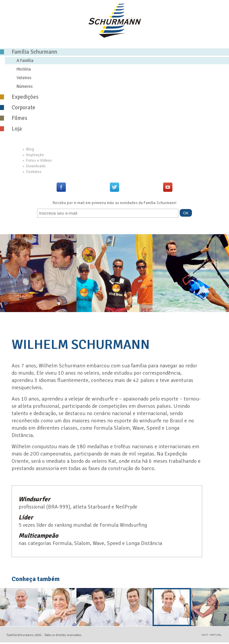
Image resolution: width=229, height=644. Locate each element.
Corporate (18, 107)
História (24, 69)
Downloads (34, 166)
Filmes (14, 118)
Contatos (32, 172)
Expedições (19, 97)
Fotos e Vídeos (37, 161)
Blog (28, 149)
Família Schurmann (29, 52)
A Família (25, 60)
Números (25, 86)
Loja (11, 129)
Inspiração (33, 155)
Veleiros (24, 78)
